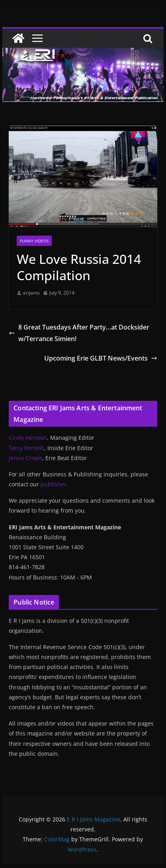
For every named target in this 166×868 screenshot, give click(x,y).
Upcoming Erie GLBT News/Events (101, 358)
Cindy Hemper (28, 438)
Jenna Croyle (25, 458)
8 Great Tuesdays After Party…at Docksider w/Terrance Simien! (79, 333)
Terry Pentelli (26, 448)
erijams (31, 293)
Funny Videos (34, 241)
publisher (54, 484)
